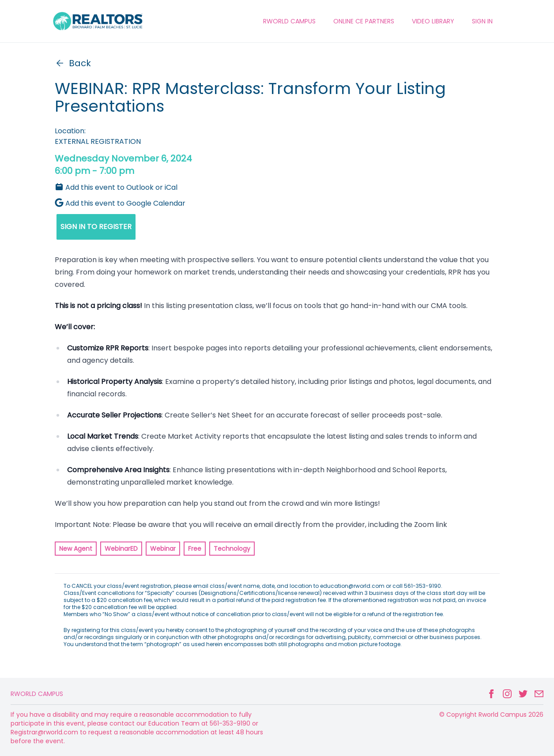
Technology (232, 549)
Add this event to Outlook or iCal (116, 187)
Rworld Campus (37, 694)
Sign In (482, 21)
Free (195, 549)
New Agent (76, 549)
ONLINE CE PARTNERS (364, 21)
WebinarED (121, 549)
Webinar (163, 549)
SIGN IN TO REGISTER (96, 227)
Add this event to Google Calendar (120, 203)
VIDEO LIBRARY (433, 21)
